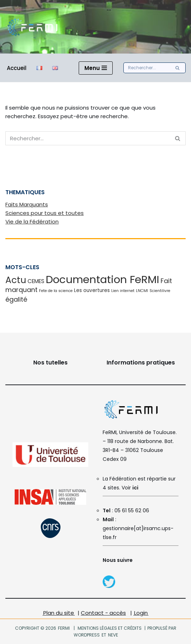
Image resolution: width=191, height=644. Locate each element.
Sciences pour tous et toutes (45, 213)
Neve (113, 635)
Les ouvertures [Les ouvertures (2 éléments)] (92, 290)
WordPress (87, 635)
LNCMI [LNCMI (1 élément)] (142, 291)
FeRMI (64, 628)
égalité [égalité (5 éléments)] (16, 299)
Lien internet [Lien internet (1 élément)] (123, 291)
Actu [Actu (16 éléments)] (16, 280)
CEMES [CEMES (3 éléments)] (36, 281)
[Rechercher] (147, 68)
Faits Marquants (27, 204)
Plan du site (59, 613)
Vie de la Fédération (32, 222)
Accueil (17, 68)
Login (141, 613)
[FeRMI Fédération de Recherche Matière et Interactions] (32, 27)
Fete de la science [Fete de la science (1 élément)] (56, 291)
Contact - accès (103, 613)
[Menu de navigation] (96, 68)
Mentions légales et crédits (110, 628)
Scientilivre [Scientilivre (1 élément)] (160, 291)
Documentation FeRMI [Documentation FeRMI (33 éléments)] (102, 279)
